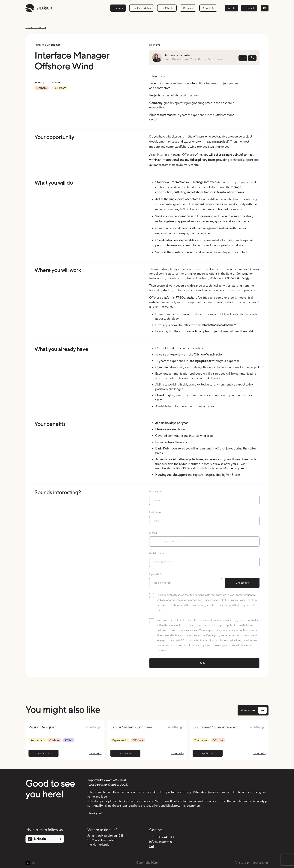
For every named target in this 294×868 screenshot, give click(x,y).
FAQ (152, 846)
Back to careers (36, 27)
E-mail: (153, 533)
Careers (118, 8)
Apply (232, 8)
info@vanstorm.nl (161, 842)
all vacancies (254, 710)
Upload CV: (156, 574)
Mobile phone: (158, 553)
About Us (208, 8)
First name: (156, 491)
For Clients (167, 8)
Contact (249, 8)
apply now (43, 753)
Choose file (242, 583)
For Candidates (142, 8)
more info (95, 753)
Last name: (156, 512)
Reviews (188, 8)
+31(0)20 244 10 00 (162, 837)
